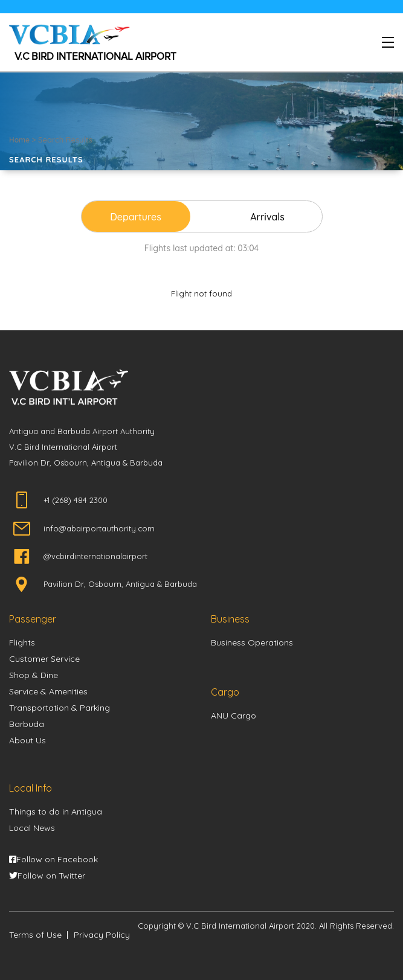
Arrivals (267, 217)
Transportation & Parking (60, 708)
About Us (27, 740)
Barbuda (27, 724)
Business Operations (252, 642)
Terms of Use (35, 935)
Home (19, 140)
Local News (32, 828)
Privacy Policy (102, 935)
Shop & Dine (34, 675)
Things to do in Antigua (56, 812)
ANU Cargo (234, 716)
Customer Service (44, 659)
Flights (22, 642)
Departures (136, 217)
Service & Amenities (48, 691)
